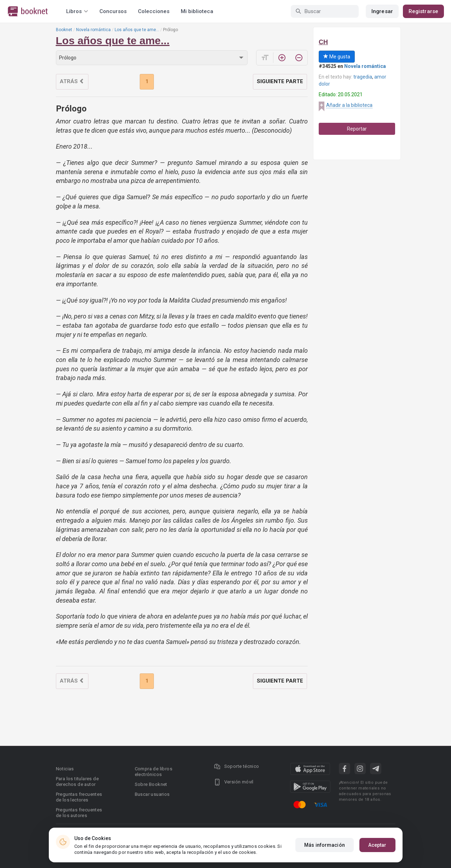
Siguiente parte (280, 81)
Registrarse (423, 11)
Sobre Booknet (151, 784)
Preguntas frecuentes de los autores (79, 813)
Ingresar (382, 11)
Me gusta (337, 57)
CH (323, 42)
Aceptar (377, 845)
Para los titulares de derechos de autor (77, 781)
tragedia (363, 77)
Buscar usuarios (152, 794)
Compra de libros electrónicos (154, 772)
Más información (325, 845)
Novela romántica (93, 30)
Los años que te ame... (137, 30)
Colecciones (154, 11)
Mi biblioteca (197, 11)
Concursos (113, 11)
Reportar (357, 129)
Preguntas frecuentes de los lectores (79, 797)
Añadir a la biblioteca (349, 105)
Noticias (65, 769)
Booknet (64, 30)
